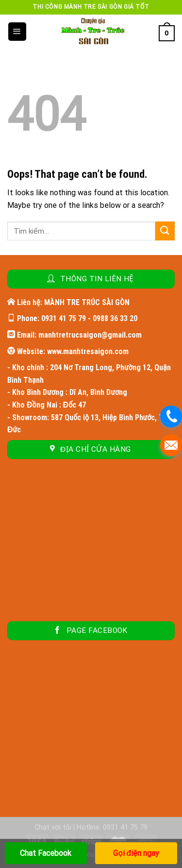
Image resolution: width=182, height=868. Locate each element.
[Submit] (165, 231)
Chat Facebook (46, 853)
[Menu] (17, 32)
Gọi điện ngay (136, 853)
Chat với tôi (53, 827)
